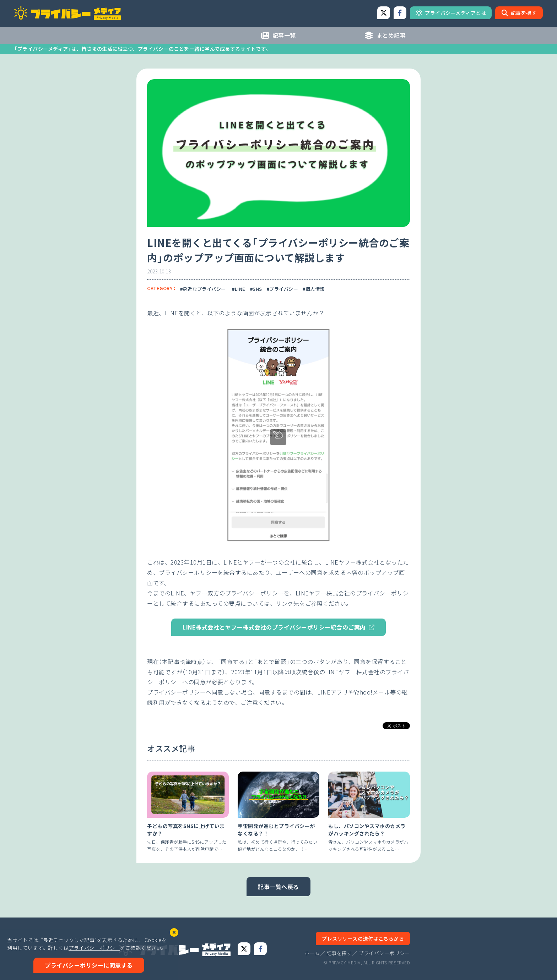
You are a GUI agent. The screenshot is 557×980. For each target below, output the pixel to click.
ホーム (312, 953)
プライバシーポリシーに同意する (89, 965)
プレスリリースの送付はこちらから (363, 938)
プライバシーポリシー (384, 953)
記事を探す (339, 953)
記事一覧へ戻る (278, 887)
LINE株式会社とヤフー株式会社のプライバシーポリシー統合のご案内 (274, 627)
